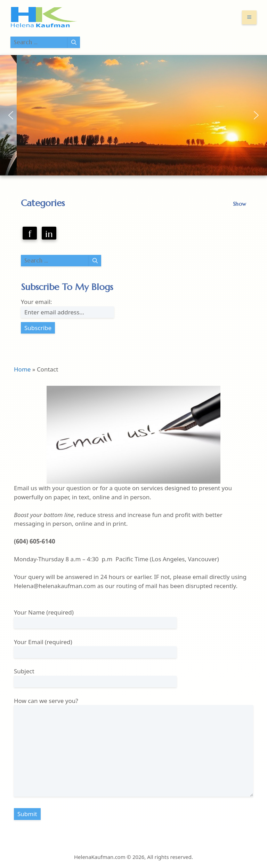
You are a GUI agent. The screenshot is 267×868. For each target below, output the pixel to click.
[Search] (74, 42)
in (49, 234)
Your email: (36, 302)
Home (22, 369)
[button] (11, 115)
